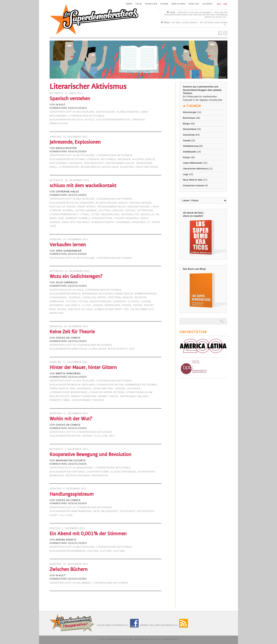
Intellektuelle (189, 152)
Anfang (87, 436)
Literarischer (69, 167)
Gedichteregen (101, 302)
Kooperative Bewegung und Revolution (90, 454)
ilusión (146, 302)
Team (139, 4)
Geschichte (189, 135)
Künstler (151, 4)
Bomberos (79, 551)
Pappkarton (100, 476)
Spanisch (138, 120)
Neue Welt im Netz (193, 180)
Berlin (150, 159)
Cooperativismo (98, 472)
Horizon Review (138, 207)
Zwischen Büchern (69, 569)
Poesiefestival (103, 218)
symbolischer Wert (108, 309)
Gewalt (187, 140)
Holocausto (146, 511)
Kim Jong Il (73, 305)
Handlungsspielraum (72, 494)
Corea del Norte (94, 297)
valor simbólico (142, 309)
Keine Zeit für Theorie (72, 332)
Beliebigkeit (110, 511)
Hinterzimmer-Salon (120, 163)
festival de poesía (63, 207)
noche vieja (110, 167)
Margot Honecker (84, 396)
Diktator (141, 297)
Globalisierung (128, 112)
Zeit (132, 349)
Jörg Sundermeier (69, 251)
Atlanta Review (106, 203)
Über (129, 4)
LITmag (84, 214)
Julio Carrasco (67, 283)
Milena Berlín (90, 167)
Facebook (76, 163)
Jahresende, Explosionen (75, 142)
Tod (126, 309)
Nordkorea (113, 305)
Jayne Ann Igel (103, 389)
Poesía (127, 305)
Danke (165, 4)
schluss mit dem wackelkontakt (83, 186)
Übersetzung (59, 123)
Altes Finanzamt (83, 203)
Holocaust (128, 511)
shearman (123, 222)
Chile (80, 290)
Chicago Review (140, 203)
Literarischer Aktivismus (87, 116)
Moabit (103, 396)
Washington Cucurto (71, 461)
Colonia (93, 551)
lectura (104, 210)
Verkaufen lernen (68, 245)
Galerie (207, 4)
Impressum (141, 639)
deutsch (78, 120)
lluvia (86, 305)
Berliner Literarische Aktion (103, 385)
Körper (186, 157)
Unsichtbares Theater (88, 400)
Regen (62, 309)
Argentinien (84, 468)
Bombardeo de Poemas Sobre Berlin (107, 294)
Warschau (57, 313)
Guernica (119, 302)
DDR (72, 389)
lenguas (118, 210)
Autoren (138, 159)
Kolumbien (84, 583)
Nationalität (130, 214)
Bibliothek (179, 4)
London (98, 305)
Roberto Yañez (60, 400)
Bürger (186, 124)
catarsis (75, 297)
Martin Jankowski (68, 374)
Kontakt (155, 639)
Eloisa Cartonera (124, 472)
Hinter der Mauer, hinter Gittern (83, 367)
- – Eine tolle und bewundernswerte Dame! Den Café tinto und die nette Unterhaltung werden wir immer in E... (196, 15)
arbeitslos (79, 349)
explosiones (58, 163)
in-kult (61, 105)
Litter (95, 214)
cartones (78, 472)
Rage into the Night (76, 222)
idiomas (68, 210)
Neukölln (147, 214)
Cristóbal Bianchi (120, 297)
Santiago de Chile (80, 309)
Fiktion (83, 302)
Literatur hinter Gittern (106, 392)
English (194, 4)
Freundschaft (94, 163)
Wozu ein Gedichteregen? (76, 276)
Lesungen (134, 389)
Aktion (76, 436)
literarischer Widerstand (68, 392)
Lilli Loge (66, 515)
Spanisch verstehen (70, 99)
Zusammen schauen (194, 185)
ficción (71, 302)
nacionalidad (110, 214)
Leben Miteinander (193, 163)
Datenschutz (170, 639)
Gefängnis (84, 389)
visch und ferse (147, 167)
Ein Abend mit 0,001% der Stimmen (88, 534)
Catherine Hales (67, 192)
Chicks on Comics (68, 338)
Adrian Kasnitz (66, 540)
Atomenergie (190, 112)
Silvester (127, 167)
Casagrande (58, 297)
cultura (106, 551)
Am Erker (124, 159)
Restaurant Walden (134, 396)
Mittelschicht (118, 349)
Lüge (186, 174)
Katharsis (57, 305)
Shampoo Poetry (103, 222)
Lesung (130, 210)
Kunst (54, 515)
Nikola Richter (66, 148)
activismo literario (86, 159)
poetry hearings (127, 218)
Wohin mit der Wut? (71, 419)
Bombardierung (146, 294)
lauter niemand (86, 210)
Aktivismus (108, 159)
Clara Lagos (98, 349)
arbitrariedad (82, 511)
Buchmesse (189, 118)
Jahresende (144, 163)
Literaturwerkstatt (64, 214)
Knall (54, 167)
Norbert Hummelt (78, 218)
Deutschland (85, 112)
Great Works (86, 207)
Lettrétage (145, 210)
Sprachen (139, 222)
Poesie (138, 305)
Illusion (133, 302)
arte (97, 511)
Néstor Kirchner (78, 476)
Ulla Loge (101, 436)
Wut (112, 436)
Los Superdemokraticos (113, 120)
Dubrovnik (57, 302)
